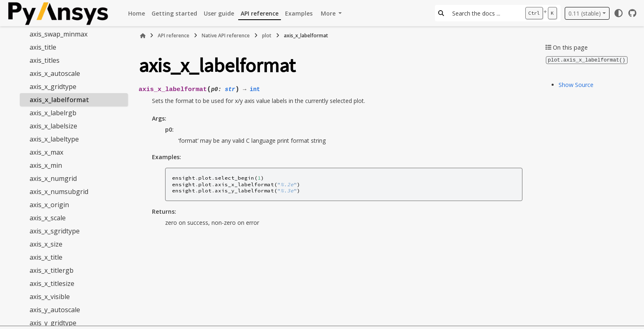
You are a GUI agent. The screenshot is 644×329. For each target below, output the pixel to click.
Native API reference (226, 35)
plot (267, 35)
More (329, 13)
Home (137, 13)
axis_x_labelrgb (53, 113)
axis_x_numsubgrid (59, 192)
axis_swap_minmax (59, 34)
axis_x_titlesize (52, 283)
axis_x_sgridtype (55, 231)
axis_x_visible (50, 297)
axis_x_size (46, 244)
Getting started (174, 13)
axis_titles (45, 60)
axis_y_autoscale (55, 310)
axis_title (43, 47)
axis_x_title (46, 257)
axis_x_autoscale (55, 73)
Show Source (576, 84)
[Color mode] (619, 13)
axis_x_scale (48, 218)
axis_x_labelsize (53, 126)
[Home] (143, 36)
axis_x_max (46, 152)
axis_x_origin (49, 205)
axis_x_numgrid (53, 178)
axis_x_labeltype (54, 139)
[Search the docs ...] (484, 13)
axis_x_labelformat (59, 100)
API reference (260, 13)
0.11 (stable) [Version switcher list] (585, 13)
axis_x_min (46, 165)
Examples (299, 13)
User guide (219, 13)
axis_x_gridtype (53, 87)
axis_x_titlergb (52, 270)
